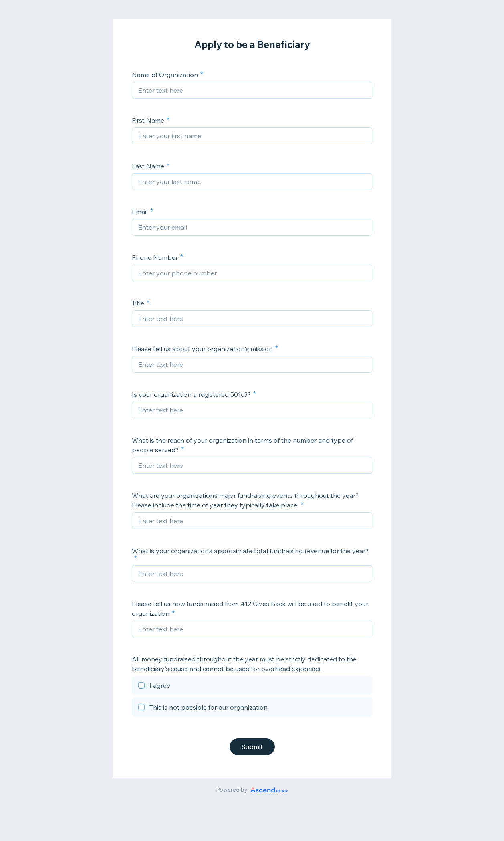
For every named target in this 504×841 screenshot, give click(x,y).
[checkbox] (252, 687)
